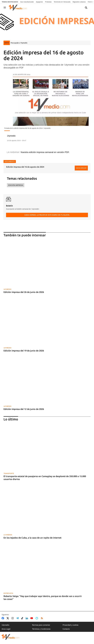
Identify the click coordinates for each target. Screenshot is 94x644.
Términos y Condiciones (41, 629)
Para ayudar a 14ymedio (19, 43)
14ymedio (5, 625)
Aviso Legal (6, 629)
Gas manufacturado (27, 2)
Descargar (81, 168)
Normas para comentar (41, 625)
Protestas (48, 2)
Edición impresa (16, 185)
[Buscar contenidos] (86, 8)
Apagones (39, 2)
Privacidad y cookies (71, 625)
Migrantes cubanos (79, 2)
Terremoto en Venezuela (62, 2)
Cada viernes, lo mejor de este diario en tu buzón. (47, 215)
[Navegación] (5, 8)
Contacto (66, 629)
